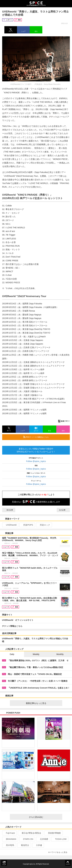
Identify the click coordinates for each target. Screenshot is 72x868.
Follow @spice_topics (36, 461)
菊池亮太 (24, 845)
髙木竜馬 (9, 845)
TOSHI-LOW (59, 839)
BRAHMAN (10, 839)
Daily (12, 654)
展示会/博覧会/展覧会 (30, 833)
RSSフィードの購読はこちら (45, 437)
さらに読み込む (44, 817)
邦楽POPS (27, 525)
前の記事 (9, 510)
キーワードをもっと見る (59, 852)
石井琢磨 (43, 839)
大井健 (38, 845)
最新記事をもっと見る (43, 703)
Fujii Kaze (9, 833)
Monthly (60, 654)
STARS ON (27, 839)
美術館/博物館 (53, 833)
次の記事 (63, 510)
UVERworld (10, 525)
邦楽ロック (44, 525)
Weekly (36, 654)
